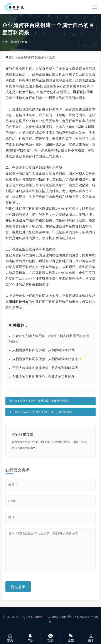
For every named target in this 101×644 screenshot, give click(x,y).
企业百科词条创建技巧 (32, 57)
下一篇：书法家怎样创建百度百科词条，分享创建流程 (41, 412)
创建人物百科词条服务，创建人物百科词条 (43, 377)
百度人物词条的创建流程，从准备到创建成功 (45, 368)
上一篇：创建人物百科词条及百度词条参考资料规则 (39, 401)
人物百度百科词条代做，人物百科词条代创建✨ (47, 359)
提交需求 (18, 587)
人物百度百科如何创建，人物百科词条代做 (43, 350)
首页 (12, 57)
